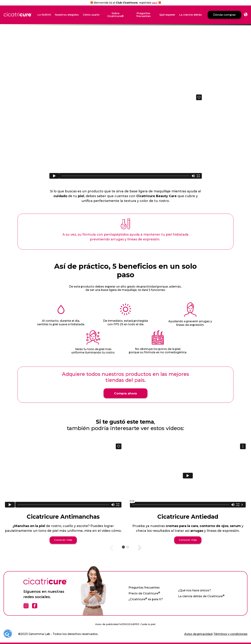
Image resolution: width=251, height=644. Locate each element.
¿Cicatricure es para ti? (146, 599)
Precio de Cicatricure (144, 593)
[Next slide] (139, 547)
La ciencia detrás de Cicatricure (201, 596)
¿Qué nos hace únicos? (195, 590)
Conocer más (63, 540)
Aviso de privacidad (198, 634)
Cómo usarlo (91, 15)
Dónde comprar (224, 15)
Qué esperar (167, 15)
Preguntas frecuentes (143, 15)
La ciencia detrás (191, 15)
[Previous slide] (112, 547)
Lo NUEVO (44, 15)
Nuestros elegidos (67, 15)
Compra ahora (125, 393)
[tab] (123, 547)
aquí (155, 3)
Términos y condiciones (230, 634)
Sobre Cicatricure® (115, 15)
